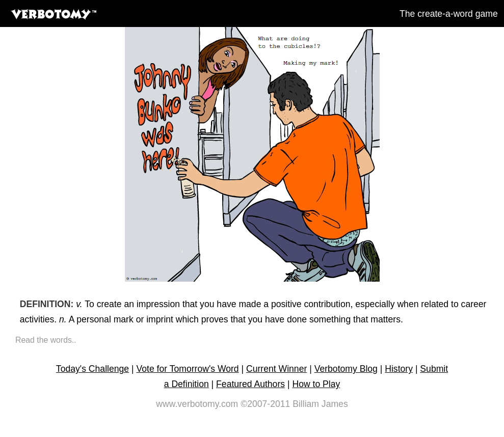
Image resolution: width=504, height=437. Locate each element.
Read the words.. (46, 340)
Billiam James (320, 404)
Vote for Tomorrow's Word (187, 369)
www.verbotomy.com (197, 404)
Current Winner (276, 369)
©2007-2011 (265, 404)
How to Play (316, 384)
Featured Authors (250, 384)
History (399, 369)
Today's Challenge (92, 369)
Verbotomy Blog (346, 369)
